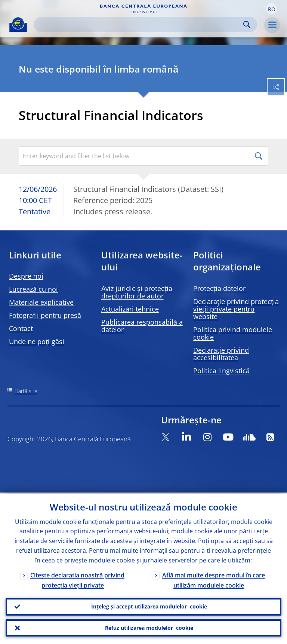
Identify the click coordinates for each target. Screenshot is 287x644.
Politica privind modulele (233, 333)
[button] (272, 9)
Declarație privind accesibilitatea (221, 354)
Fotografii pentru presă (45, 315)
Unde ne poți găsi (37, 341)
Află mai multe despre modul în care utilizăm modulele (214, 579)
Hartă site (26, 391)
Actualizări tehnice (130, 309)
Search (247, 24)
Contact (21, 328)
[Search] (139, 24)
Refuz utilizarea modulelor (149, 628)
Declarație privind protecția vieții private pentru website (236, 309)
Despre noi (26, 276)
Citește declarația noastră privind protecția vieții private (77, 579)
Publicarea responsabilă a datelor (142, 326)
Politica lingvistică (221, 371)
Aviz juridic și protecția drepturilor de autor (137, 292)
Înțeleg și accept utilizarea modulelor (149, 606)
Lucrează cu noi (33, 289)
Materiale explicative (41, 302)
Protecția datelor (219, 288)
